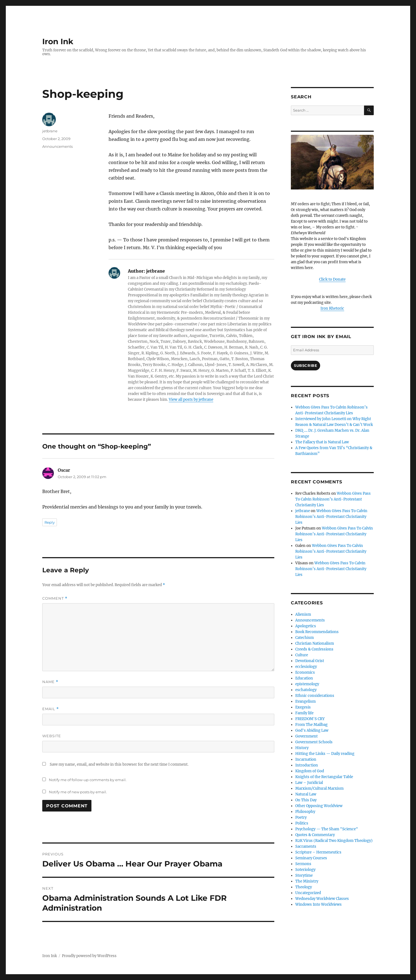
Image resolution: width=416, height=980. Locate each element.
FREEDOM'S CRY (310, 719)
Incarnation (306, 759)
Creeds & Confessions (314, 649)
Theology (304, 887)
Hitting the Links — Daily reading (325, 754)
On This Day (306, 800)
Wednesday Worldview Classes (322, 899)
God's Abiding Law (312, 730)
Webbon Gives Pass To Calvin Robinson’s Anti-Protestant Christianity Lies (333, 499)
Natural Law (306, 794)
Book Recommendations (317, 632)
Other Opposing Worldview (319, 806)
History (302, 748)
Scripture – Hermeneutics (318, 852)
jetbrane (50, 131)
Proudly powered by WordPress (89, 956)
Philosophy (305, 812)
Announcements (57, 146)
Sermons (303, 864)
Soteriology (305, 870)
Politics (302, 823)
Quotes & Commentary (315, 835)
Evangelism (306, 701)
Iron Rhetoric (332, 308)
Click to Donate (332, 279)
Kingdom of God (310, 771)
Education (304, 678)
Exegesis (303, 707)
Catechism (305, 638)
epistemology (307, 684)
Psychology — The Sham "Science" (327, 829)
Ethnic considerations (315, 696)
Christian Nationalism (315, 643)
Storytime (304, 875)
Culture (302, 655)
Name (50, 682)
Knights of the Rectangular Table (324, 777)
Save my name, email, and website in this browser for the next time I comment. (119, 764)
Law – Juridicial (309, 783)
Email (51, 709)
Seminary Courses (311, 858)
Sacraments (306, 846)
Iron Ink (58, 41)
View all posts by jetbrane (191, 400)
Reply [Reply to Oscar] (50, 522)
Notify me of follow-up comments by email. (88, 780)
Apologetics (306, 626)
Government (306, 736)
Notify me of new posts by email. (78, 792)
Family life (304, 713)
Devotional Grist (310, 661)
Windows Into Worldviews (318, 904)
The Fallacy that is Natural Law (322, 442)
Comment (55, 598)
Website (52, 736)
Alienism (303, 614)
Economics (305, 672)
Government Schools (314, 742)
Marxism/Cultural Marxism (319, 788)
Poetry (301, 817)
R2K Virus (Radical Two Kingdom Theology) (334, 841)
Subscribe (306, 365)
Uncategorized (308, 893)
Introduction (307, 765)
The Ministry (307, 881)
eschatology (306, 690)
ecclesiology (306, 667)
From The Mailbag (311, 725)
